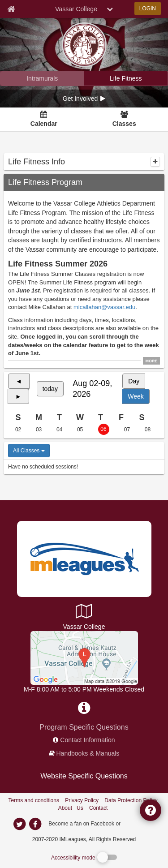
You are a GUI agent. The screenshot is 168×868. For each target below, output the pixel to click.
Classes (124, 124)
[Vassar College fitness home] (126, 78)
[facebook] (140, 823)
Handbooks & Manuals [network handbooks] (88, 753)
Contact (98, 808)
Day (134, 381)
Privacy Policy (82, 800)
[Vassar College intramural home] (42, 78)
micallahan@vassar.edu (104, 307)
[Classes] (124, 120)
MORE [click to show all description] (152, 361)
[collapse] (155, 162)
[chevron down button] (110, 9)
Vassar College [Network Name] (76, 9)
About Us (71, 808)
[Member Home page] (11, 9)
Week (136, 396)
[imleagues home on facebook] (35, 824)
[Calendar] (44, 120)
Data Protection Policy (131, 800)
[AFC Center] (84, 657)
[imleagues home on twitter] (20, 824)
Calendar (44, 124)
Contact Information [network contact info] (87, 740)
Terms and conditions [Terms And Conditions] (34, 800)
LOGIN (148, 9)
